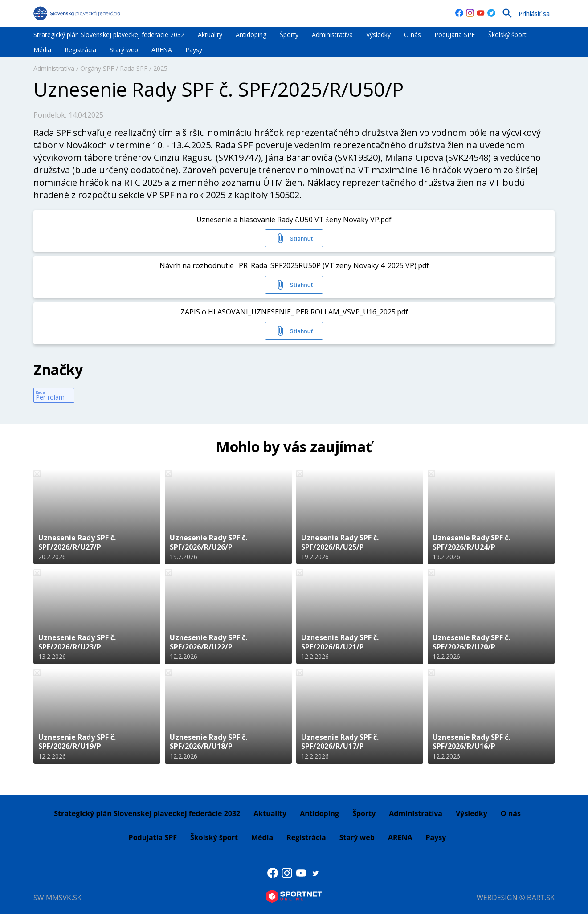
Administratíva (332, 35)
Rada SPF (134, 68)
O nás (412, 35)
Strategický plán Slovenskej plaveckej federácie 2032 (109, 35)
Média (42, 50)
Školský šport (507, 35)
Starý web (124, 50)
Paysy (194, 50)
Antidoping (251, 35)
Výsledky (378, 35)
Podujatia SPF (455, 35)
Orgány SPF (97, 68)
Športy (289, 35)
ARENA (162, 50)
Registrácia (80, 50)
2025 (160, 68)
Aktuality (210, 35)
